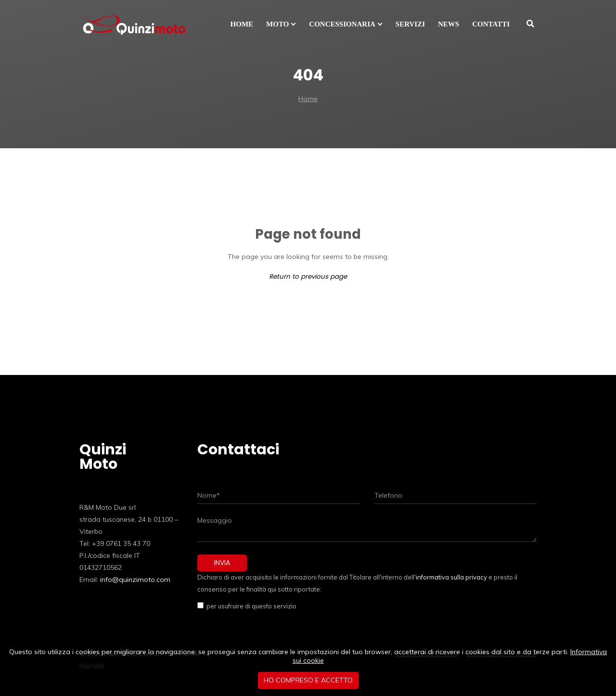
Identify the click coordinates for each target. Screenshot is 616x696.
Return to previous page (308, 277)
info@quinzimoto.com (135, 580)
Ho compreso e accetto (308, 680)
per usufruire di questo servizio (250, 606)
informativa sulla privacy (451, 577)
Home (308, 99)
